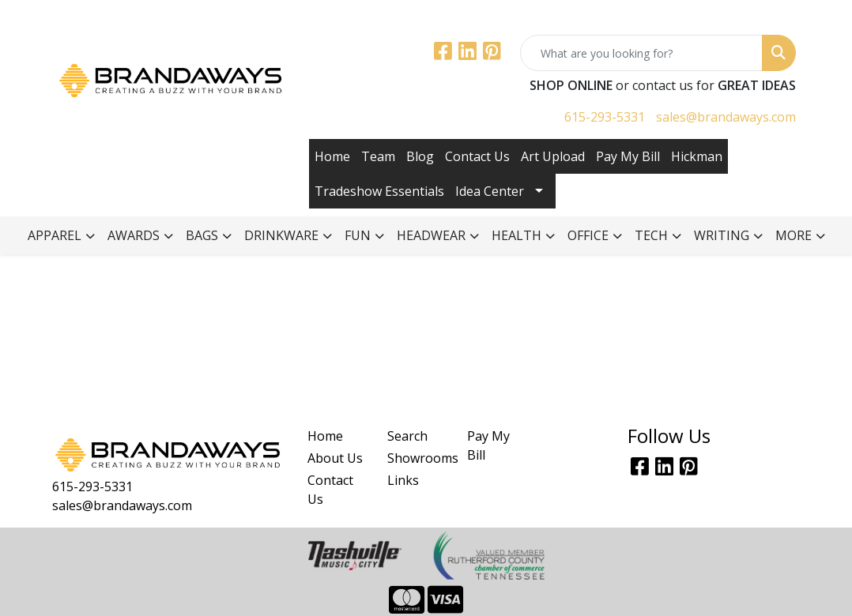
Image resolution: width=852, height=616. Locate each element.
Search (407, 436)
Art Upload (553, 156)
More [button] (794, 235)
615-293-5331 (605, 117)
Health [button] (516, 235)
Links (403, 480)
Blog (420, 156)
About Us (335, 458)
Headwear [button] (431, 235)
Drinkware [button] (281, 235)
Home (332, 156)
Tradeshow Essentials (379, 191)
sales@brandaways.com (726, 117)
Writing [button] (722, 235)
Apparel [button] (55, 235)
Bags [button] (202, 235)
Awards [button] (134, 235)
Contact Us (477, 156)
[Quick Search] (641, 53)
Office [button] (588, 235)
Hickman (697, 156)
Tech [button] (651, 235)
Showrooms (418, 458)
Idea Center (490, 191)
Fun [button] (358, 235)
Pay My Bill (628, 156)
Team (378, 156)
